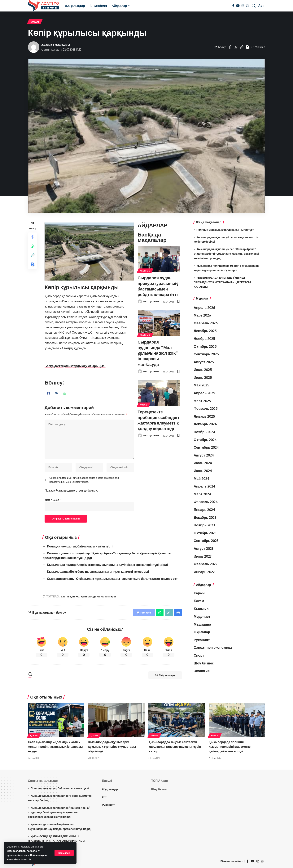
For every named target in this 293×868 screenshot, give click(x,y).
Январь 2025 (204, 416)
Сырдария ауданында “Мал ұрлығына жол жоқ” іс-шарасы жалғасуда (158, 353)
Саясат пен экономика (213, 648)
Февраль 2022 (206, 564)
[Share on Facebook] (230, 47)
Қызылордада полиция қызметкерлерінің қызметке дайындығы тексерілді (230, 746)
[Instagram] (243, 6)
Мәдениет (202, 617)
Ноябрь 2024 (205, 432)
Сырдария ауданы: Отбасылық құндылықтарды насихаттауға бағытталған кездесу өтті (113, 578)
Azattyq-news (152, 301)
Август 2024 (204, 455)
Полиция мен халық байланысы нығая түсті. (81, 547)
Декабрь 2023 (205, 517)
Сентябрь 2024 (206, 447)
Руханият (202, 640)
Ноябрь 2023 (204, 525)
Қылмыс (145, 271)
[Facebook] (233, 6)
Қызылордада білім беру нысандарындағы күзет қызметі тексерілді (98, 572)
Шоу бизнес (204, 663)
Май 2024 (202, 479)
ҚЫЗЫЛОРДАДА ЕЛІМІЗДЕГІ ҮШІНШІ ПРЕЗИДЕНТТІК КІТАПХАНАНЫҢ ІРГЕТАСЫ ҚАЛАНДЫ (222, 282)
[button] (49, 393)
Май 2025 (201, 385)
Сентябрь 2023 (206, 541)
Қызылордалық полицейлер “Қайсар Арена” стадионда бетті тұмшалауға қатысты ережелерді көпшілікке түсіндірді (226, 254)
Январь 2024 (205, 510)
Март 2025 (202, 401)
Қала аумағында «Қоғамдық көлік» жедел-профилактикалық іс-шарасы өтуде (56, 746)
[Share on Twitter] (236, 47)
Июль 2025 (203, 370)
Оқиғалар (202, 632)
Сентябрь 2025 (206, 354)
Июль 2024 (203, 463)
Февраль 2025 (206, 409)
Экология (202, 671)
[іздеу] (254, 6)
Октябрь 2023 (205, 533)
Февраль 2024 (206, 502)
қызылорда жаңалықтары (98, 596)
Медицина (202, 624)
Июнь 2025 (203, 378)
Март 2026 (202, 315)
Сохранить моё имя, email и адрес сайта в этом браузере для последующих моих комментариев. (84, 480)
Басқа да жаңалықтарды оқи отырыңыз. (76, 366)
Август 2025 (204, 362)
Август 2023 (204, 549)
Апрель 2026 (204, 308)
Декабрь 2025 (205, 331)
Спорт (199, 655)
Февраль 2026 (206, 323)
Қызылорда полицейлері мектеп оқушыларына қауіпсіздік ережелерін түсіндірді (108, 565)
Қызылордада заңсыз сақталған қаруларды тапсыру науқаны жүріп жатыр (175, 746)
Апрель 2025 (204, 393)
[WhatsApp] (247, 6)
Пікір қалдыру (165, 675)
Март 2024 (202, 494)
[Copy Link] (242, 47)
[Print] (247, 47)
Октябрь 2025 (205, 346)
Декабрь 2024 (205, 424)
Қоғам (35, 22)
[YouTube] (238, 6)
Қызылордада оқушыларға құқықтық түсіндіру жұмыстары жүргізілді (112, 746)
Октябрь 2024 (205, 440)
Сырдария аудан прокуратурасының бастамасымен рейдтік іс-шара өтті (158, 286)
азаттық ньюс (70, 596)
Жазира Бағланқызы (56, 44)
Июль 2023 (203, 556)
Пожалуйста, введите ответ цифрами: (71, 491)
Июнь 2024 (203, 471)
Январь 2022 (204, 572)
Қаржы (200, 593)
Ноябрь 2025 (204, 339)
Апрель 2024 (205, 486)
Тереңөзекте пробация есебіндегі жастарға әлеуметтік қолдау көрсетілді (159, 419)
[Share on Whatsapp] (33, 246)
